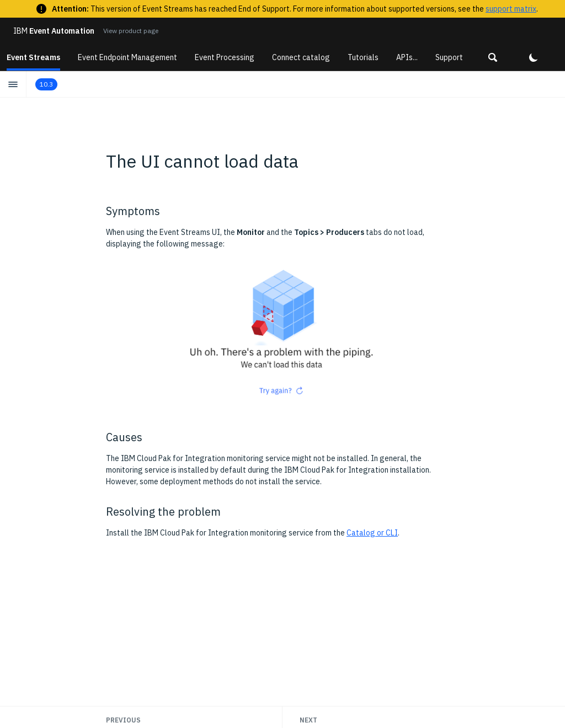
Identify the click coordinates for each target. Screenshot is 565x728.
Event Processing (225, 57)
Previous (123, 720)
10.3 (46, 84)
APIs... (407, 57)
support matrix (511, 9)
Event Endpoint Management (127, 57)
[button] (493, 57)
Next (308, 720)
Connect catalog (301, 57)
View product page (131, 31)
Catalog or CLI (372, 533)
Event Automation (54, 31)
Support (449, 57)
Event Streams (33, 57)
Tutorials (363, 57)
